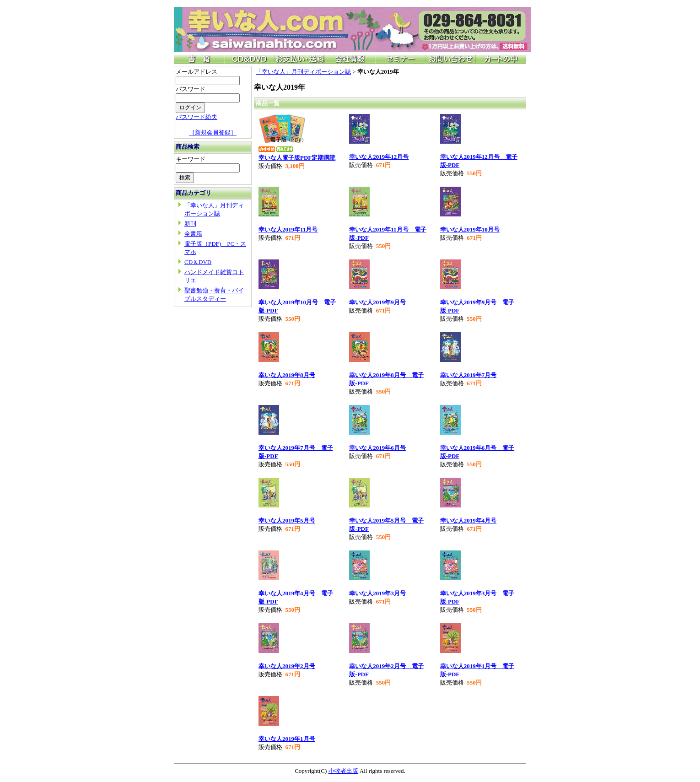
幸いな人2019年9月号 (377, 302)
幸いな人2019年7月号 (468, 375)
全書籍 (193, 234)
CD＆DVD (198, 262)
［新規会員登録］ (213, 132)
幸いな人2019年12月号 (379, 157)
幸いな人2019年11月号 (288, 229)
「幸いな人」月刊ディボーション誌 (303, 72)
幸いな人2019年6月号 (377, 448)
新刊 (190, 224)
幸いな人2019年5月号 (287, 520)
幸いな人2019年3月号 (377, 593)
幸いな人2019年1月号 (287, 739)
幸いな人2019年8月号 (287, 375)
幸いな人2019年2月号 (287, 666)
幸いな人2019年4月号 (468, 520)
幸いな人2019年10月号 (470, 229)
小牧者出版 (343, 771)
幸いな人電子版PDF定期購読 (297, 158)
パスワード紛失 (197, 117)
